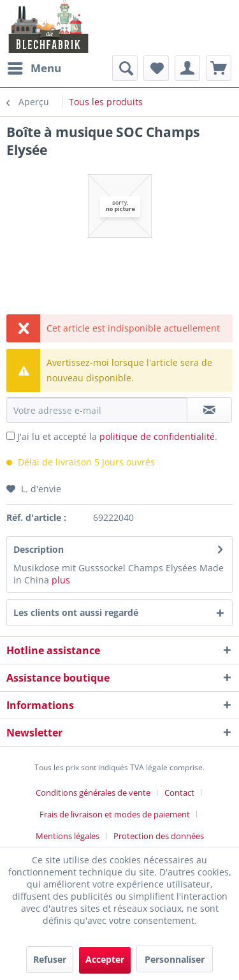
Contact (179, 793)
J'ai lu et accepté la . (117, 436)
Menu (34, 67)
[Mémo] (156, 68)
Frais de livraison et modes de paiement (115, 814)
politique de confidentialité (157, 436)
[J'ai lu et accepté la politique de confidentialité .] (11, 436)
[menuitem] (34, 68)
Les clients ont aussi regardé (76, 612)
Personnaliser (175, 959)
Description (39, 549)
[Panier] (219, 68)
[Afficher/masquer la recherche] (125, 68)
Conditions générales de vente (93, 793)
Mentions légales (68, 836)
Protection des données (159, 836)
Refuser (50, 959)
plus (61, 580)
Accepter (105, 959)
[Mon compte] (187, 68)
